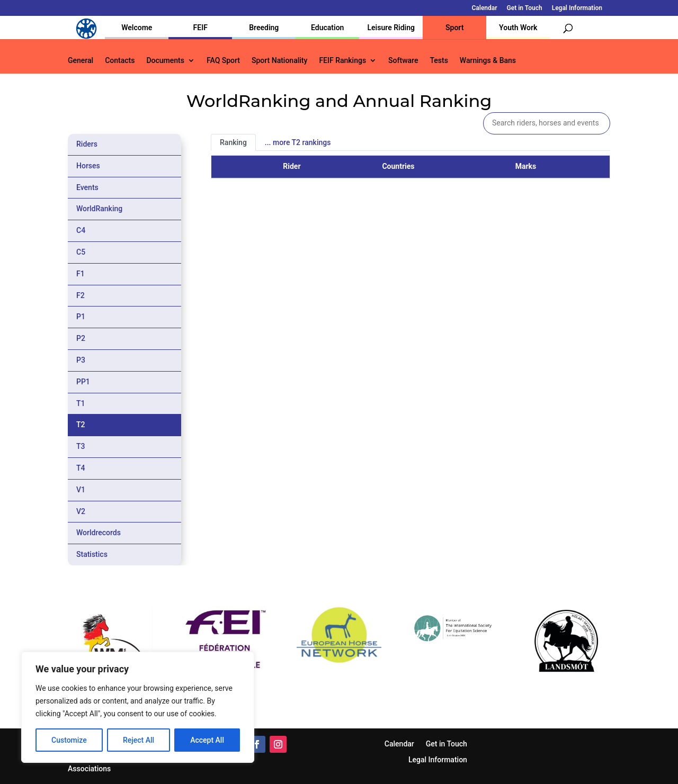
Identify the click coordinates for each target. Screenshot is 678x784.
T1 (81, 403)
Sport (454, 28)
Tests (439, 61)
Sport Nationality (279, 61)
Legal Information (577, 8)
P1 (81, 317)
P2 (81, 338)
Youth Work (518, 28)
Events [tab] (87, 187)
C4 (81, 230)
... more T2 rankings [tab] (298, 142)
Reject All (139, 740)
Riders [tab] (87, 144)
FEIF (200, 28)
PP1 (83, 382)
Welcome (137, 28)
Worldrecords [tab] (99, 533)
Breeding (264, 28)
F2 (81, 295)
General (81, 61)
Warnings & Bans (488, 61)
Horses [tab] (88, 166)
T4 (81, 468)
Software (403, 61)
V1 (81, 490)
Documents (165, 61)
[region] (138, 707)
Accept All (207, 740)
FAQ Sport (223, 61)
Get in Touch (525, 8)
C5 (81, 252)
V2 (81, 511)
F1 (81, 274)
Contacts (120, 61)
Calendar (485, 8)
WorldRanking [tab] (99, 209)
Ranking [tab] (233, 142)
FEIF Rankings (342, 61)
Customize (69, 740)
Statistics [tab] (92, 554)
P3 (81, 360)
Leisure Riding (391, 28)
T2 (81, 425)
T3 (81, 446)
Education (327, 28)
